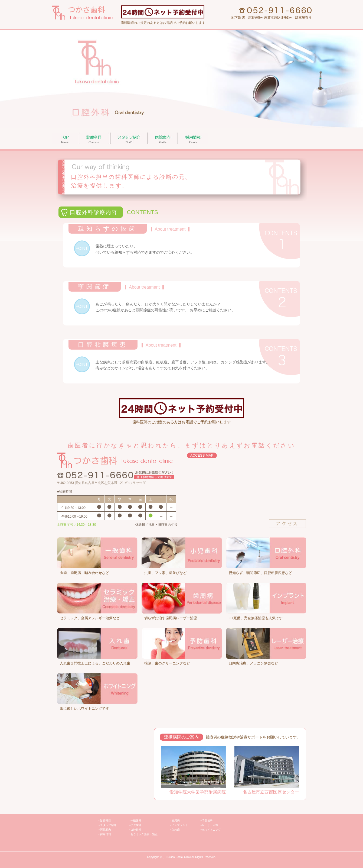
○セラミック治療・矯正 (143, 834)
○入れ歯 (175, 830)
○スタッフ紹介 (107, 825)
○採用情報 (105, 834)
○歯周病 (175, 820)
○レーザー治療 (209, 825)
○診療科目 (105, 820)
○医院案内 (105, 830)
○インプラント (179, 825)
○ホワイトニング (211, 830)
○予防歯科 (207, 820)
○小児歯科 (135, 825)
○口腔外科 (135, 830)
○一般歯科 (135, 820)
